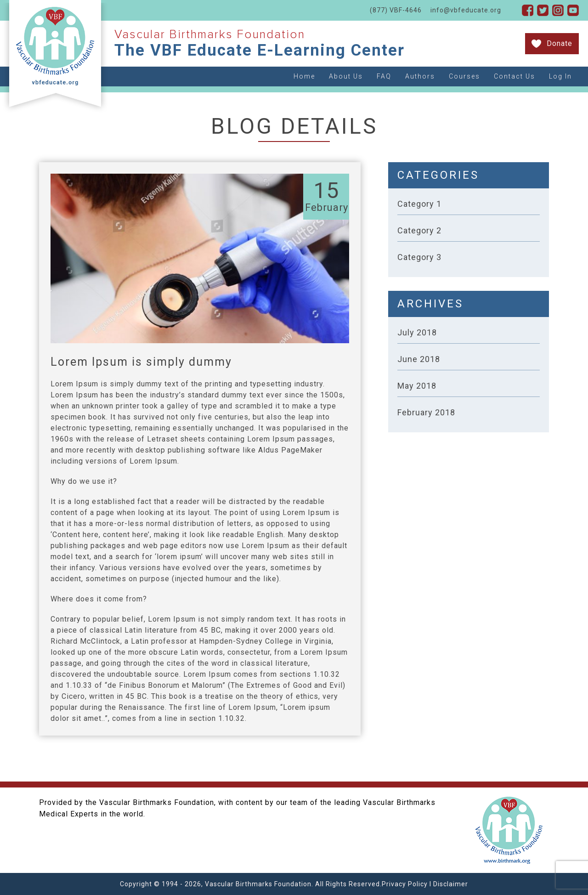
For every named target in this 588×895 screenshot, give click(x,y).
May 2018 (417, 386)
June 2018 (419, 359)
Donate (560, 43)
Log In (560, 76)
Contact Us (514, 76)
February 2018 (426, 412)
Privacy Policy (405, 884)
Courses (464, 76)
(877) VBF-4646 (396, 10)
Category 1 (419, 204)
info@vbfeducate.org (466, 10)
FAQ (384, 76)
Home (304, 76)
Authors (420, 76)
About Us (346, 76)
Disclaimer (451, 884)
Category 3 (419, 257)
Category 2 (419, 230)
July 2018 (417, 332)
